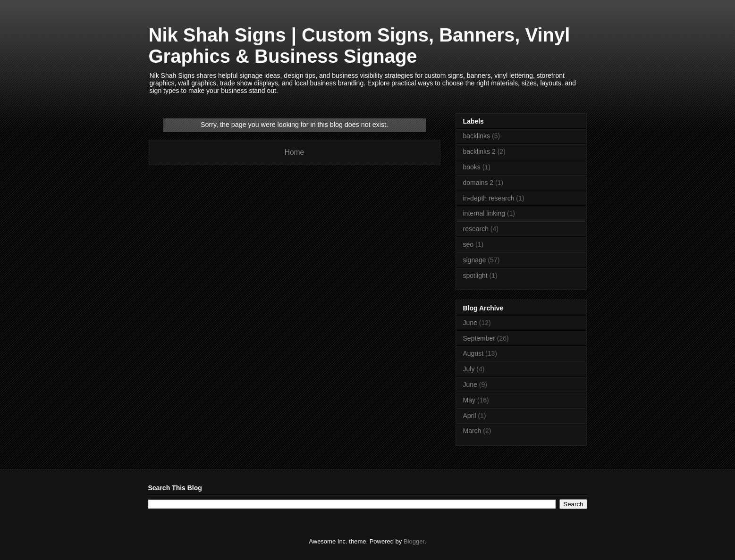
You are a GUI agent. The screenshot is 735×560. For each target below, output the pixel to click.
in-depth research (489, 198)
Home (295, 152)
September (479, 338)
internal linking (484, 213)
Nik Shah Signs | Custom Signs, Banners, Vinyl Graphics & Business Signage (359, 46)
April (470, 416)
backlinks (477, 136)
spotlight (475, 276)
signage (475, 260)
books (472, 167)
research (476, 229)
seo (469, 244)
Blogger (414, 541)
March (472, 431)
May (469, 400)
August (473, 353)
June (470, 323)
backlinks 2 (479, 151)
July (469, 369)
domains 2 (478, 183)
